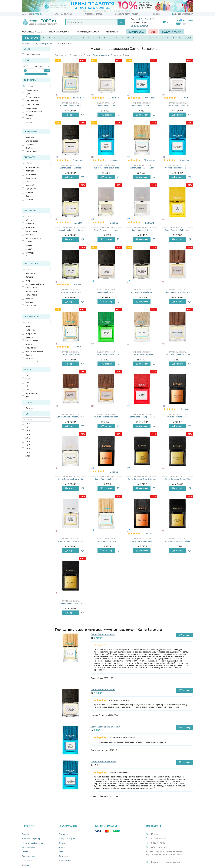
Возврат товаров (67, 838)
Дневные (30, 144)
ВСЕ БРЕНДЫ (185, 38)
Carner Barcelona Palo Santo (71, 230)
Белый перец (31, 231)
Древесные (31, 178)
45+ (27, 390)
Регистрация (187, 14)
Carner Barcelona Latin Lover (106, 230)
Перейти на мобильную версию (166, 862)
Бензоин (29, 298)
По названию (76, 55)
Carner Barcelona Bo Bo (70, 106)
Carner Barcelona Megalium (106, 417)
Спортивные (31, 152)
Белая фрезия (32, 291)
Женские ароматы (32, 32)
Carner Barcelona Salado (70, 355)
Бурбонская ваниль (34, 351)
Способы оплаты (93, 14)
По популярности (101, 55)
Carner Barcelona (33, 55)
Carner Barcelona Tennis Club (106, 355)
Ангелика (30, 224)
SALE (153, 32)
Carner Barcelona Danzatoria (70, 479)
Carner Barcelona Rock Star (142, 168)
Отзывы (26, 865)
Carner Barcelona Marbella (142, 106)
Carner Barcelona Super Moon (142, 417)
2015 (28, 438)
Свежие (29, 196)
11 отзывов (78, 98)
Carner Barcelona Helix (106, 541)
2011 (28, 427)
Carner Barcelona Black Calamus (178, 541)
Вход (176, 14)
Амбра (29, 280)
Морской (30, 185)
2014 (28, 434)
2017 (28, 445)
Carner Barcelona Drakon (142, 541)
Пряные (29, 192)
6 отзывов (185, 160)
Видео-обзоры (29, 856)
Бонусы (62, 847)
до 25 (28, 397)
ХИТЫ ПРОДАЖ (31, 38)
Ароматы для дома (88, 32)
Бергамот (30, 235)
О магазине (27, 861)
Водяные (30, 171)
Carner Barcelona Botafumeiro (177, 292)
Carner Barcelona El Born (142, 292)
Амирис (29, 337)
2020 (28, 456)
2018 (28, 449)
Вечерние (30, 137)
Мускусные (31, 189)
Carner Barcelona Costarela (178, 106)
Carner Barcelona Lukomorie (177, 168)
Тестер (29, 122)
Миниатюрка (31, 108)
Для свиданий (32, 141)
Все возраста (32, 393)
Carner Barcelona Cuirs (106, 106)
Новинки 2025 (136, 32)
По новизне (116, 55)
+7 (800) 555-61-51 (145, 19)
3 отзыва (185, 98)
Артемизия (30, 227)
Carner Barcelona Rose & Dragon (142, 479)
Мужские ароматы (60, 32)
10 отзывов (114, 160)
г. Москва (38, 14)
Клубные (29, 148)
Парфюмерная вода (35, 112)
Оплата (62, 843)
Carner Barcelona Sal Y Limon (178, 230)
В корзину (71, 115)
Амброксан (31, 333)
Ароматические (33, 167)
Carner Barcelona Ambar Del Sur (70, 417)
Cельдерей (31, 277)
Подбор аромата (172, 32)
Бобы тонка (31, 306)
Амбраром (30, 330)
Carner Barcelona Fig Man (142, 355)
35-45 (28, 382)
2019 (28, 452)
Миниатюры (112, 32)
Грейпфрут (30, 252)
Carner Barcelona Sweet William (70, 541)
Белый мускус (32, 341)
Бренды (26, 834)
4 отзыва (150, 222)
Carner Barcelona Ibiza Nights (106, 168)
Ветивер (29, 359)
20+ (27, 375)
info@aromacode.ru (160, 847)
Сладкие (29, 200)
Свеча (28, 119)
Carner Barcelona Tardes (70, 168)
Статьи (25, 852)
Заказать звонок (140, 25)
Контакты (63, 856)
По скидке (128, 55)
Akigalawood (31, 273)
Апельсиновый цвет (35, 284)
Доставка (63, 834)
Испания (29, 408)
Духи (28, 94)
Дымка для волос (34, 97)
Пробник (29, 115)
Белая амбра (31, 288)
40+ (27, 386)
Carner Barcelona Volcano (71, 604)
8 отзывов (114, 98)
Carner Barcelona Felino (178, 417)
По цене (87, 55)
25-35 (28, 379)
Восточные (31, 174)
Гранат (29, 249)
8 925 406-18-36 (158, 843)
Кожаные (30, 182)
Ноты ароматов (66, 861)
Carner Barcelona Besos (142, 230)
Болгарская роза (33, 238)
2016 (28, 441)
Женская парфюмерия (32, 838)
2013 (28, 431)
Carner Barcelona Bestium (106, 479)
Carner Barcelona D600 (106, 292)
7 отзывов (150, 98)
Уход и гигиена (29, 847)
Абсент (29, 220)
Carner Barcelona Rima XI (70, 292)
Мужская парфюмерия (32, 843)
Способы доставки (64, 14)
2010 (28, 424)
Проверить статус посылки (127, 14)
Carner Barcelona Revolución (177, 355)
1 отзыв (78, 222)
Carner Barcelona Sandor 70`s (177, 479)
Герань (29, 245)
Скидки (156, 14)
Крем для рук (32, 101)
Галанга (29, 242)
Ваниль (29, 355)
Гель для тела (32, 90)
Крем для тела (32, 104)
